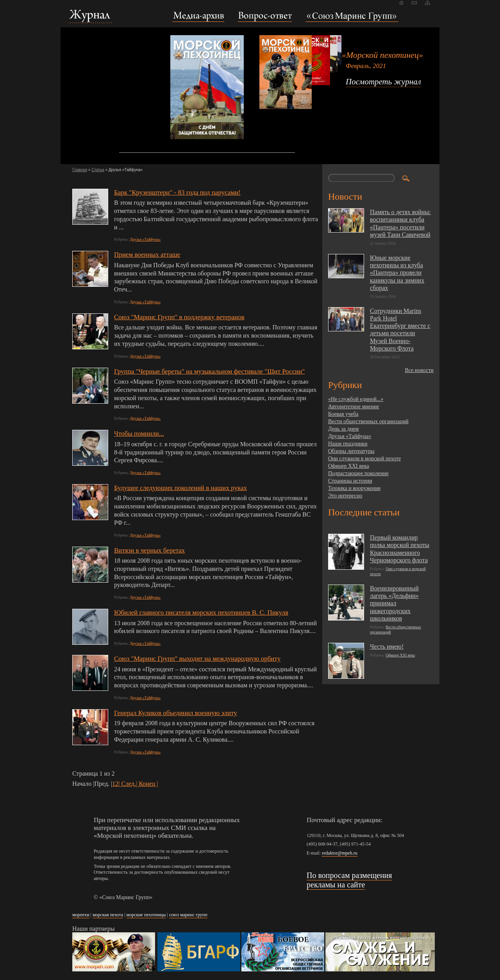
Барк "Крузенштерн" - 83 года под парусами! (177, 192)
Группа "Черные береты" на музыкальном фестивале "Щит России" (209, 371)
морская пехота (108, 915)
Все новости (419, 370)
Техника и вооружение (354, 488)
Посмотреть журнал (383, 82)
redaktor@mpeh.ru (340, 853)
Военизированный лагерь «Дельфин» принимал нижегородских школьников (394, 603)
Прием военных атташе (147, 255)
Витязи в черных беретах (149, 550)
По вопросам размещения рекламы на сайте (349, 880)
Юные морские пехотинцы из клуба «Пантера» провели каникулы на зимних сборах (397, 273)
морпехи (81, 915)
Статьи (98, 170)
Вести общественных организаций (368, 421)
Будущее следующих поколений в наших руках (180, 488)
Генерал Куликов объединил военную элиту (176, 713)
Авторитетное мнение (354, 407)
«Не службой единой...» (356, 399)
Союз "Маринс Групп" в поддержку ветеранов (179, 317)
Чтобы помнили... (139, 434)
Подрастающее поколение (358, 473)
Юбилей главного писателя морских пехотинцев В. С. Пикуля (201, 612)
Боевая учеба (343, 414)
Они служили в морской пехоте (364, 459)
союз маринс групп (188, 915)
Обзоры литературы (351, 451)
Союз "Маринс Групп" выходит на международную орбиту (197, 659)
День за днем (343, 429)
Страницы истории (350, 481)
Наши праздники (348, 444)
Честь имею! (387, 646)
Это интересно (345, 496)
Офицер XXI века (349, 466)
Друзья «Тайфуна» (145, 239)
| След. (127, 784)
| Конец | (147, 784)
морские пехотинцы (146, 915)
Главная (80, 170)
